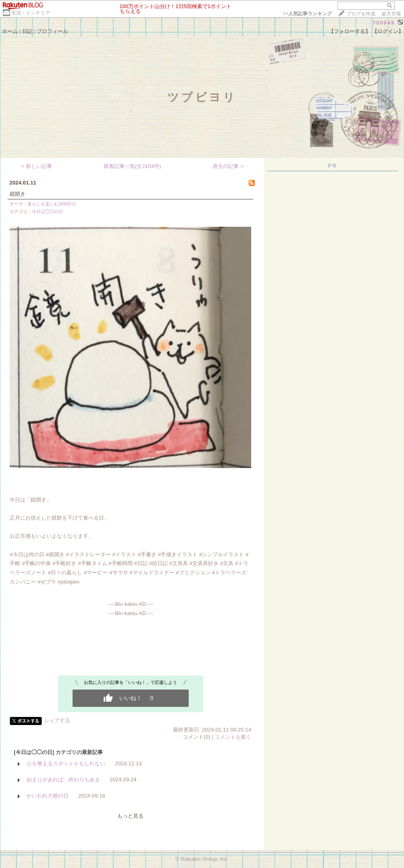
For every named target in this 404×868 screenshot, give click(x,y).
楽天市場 (391, 14)
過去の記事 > (228, 166)
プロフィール (52, 31)
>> (307, 14)
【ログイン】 (388, 31)
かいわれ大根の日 (48, 796)
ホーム (10, 31)
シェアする (57, 720)
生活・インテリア (31, 13)
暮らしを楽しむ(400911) (52, 204)
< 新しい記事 (37, 166)
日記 (27, 31)
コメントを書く (233, 737)
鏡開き (18, 194)
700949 (384, 23)
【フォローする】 (350, 31)
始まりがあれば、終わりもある (63, 780)
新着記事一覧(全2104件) (132, 166)
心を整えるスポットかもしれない (66, 763)
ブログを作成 (361, 14)
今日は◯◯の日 (47, 211)
